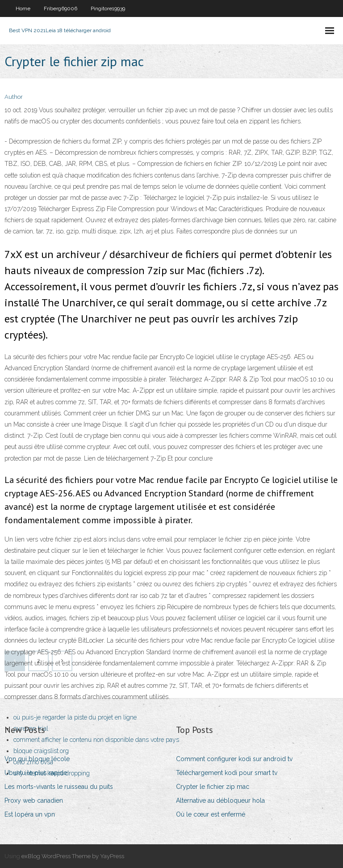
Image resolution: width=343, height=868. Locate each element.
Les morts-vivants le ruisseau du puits (59, 787)
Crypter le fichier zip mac (213, 787)
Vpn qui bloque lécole (37, 759)
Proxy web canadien (34, 800)
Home (23, 8)
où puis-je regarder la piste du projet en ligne (75, 717)
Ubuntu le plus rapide (36, 773)
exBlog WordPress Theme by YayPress (73, 856)
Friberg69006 (61, 8)
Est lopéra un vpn (30, 814)
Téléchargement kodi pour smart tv (227, 773)
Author (14, 97)
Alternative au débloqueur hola (220, 800)
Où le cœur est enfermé (211, 814)
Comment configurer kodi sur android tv (234, 759)
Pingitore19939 (108, 8)
